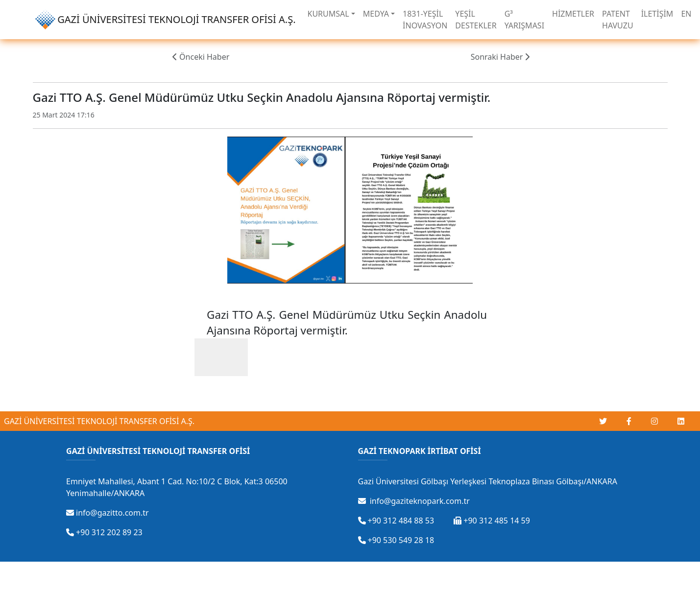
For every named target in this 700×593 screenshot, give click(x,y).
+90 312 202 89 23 (104, 532)
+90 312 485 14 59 (492, 521)
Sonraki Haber (500, 57)
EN (686, 14)
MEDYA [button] (376, 14)
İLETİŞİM (657, 14)
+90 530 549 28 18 (396, 540)
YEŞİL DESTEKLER (476, 20)
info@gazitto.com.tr (108, 513)
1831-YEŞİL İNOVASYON (425, 20)
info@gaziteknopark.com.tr (414, 501)
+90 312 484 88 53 (396, 521)
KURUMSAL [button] (328, 14)
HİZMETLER (573, 14)
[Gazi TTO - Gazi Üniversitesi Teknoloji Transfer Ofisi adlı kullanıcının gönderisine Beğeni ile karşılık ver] (221, 357)
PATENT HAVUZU (618, 20)
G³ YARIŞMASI (524, 20)
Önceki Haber (201, 57)
